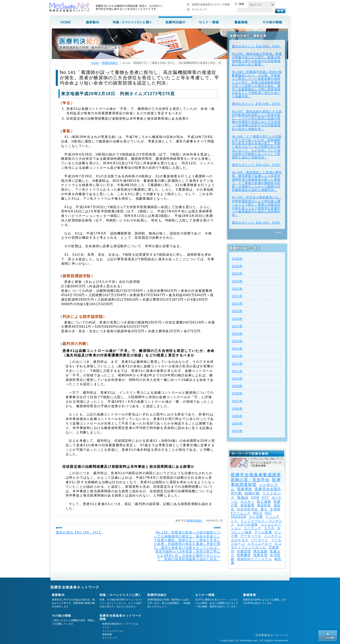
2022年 (237, 289)
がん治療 (256, 517)
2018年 (237, 319)
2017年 (237, 326)
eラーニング (241, 513)
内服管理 (244, 551)
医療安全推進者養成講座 (256, 475)
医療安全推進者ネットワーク (75, 587)
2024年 (237, 273)
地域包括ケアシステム (254, 559)
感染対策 (264, 505)
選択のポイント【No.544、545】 (257, 165)
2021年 (237, 296)
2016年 (237, 334)
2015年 (237, 341)
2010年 (237, 378)
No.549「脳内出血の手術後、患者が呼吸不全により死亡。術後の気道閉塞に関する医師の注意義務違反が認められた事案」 (257, 59)
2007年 (237, 401)
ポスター (247, 502)
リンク (106, 627)
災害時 (275, 509)
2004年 (237, 423)
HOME (95, 63)
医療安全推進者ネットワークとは (120, 624)
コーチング (253, 528)
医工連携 (264, 502)
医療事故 (245, 489)
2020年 (237, 304)
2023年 (237, 281)
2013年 (237, 356)
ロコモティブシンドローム (256, 545)
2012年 (237, 364)
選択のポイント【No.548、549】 (257, 46)
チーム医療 (263, 532)
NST (269, 513)
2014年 (237, 348)
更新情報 (107, 634)
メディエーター (260, 544)
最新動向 (58, 595)
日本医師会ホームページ (272, 635)
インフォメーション (113, 631)
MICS (258, 513)
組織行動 (252, 493)
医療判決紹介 (195, 521)
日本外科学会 (247, 509)
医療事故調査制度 (256, 482)
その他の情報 (61, 616)
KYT (265, 498)
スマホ (269, 528)
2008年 (237, 393)
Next (279, 233)
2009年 (237, 386)
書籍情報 (250, 595)
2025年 (237, 266)
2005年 (237, 416)
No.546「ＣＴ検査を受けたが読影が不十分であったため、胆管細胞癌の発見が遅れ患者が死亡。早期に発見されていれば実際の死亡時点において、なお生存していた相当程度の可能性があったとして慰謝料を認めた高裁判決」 (257, 147)
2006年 (237, 409)
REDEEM (239, 517)
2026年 (237, 259)
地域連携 (247, 505)
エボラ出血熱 (247, 524)
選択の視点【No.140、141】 (79, 532)
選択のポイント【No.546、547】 (257, 104)
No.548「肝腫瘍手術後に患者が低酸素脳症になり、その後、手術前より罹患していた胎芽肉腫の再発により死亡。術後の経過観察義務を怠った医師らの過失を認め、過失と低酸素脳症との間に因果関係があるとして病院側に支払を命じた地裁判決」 (257, 84)
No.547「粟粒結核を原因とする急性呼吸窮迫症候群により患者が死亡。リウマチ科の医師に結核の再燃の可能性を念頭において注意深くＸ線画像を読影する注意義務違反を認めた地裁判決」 (257, 120)
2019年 (237, 311)
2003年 (237, 431)
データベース (251, 536)
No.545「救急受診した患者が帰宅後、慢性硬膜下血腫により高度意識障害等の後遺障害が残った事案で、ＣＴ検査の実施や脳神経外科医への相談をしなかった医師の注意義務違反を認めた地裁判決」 (257, 181)
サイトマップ (109, 638)
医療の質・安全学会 (250, 480)
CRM (255, 498)
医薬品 (243, 497)
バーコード (260, 540)
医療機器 (244, 555)
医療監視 (260, 555)
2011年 (237, 371)
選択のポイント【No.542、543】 (257, 222)
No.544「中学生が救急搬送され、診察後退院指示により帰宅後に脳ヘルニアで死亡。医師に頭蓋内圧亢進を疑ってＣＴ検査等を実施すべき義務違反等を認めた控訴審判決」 (257, 206)
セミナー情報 (205, 595)
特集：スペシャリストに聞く (121, 595)
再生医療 (260, 551)
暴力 (264, 509)
